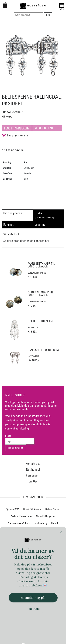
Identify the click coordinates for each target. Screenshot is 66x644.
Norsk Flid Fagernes (46, 516)
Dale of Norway (53, 509)
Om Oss (33, 481)
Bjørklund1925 (12, 509)
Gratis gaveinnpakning (45, 215)
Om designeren (13, 213)
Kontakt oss (33, 464)
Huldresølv (53, 530)
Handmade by (40, 523)
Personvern (33, 475)
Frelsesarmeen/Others (19, 523)
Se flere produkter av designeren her (26, 241)
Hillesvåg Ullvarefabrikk (32, 530)
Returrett (9, 225)
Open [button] (62, 6)
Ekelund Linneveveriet (21, 516)
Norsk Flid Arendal (32, 509)
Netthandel (33, 469)
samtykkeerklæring (17, 428)
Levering (40, 225)
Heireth (55, 523)
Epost (8, 436)
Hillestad (12, 530)
